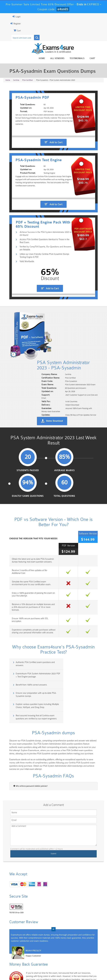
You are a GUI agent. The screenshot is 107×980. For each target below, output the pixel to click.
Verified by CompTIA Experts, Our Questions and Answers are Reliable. (42, 286)
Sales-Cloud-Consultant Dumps (45, 948)
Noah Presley (27, 892)
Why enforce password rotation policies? (24, 723)
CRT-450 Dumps (78, 947)
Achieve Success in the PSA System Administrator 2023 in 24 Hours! (41, 271)
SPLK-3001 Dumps (78, 956)
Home (48, 59)
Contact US (71, 969)
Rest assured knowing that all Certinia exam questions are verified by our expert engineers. (80, 652)
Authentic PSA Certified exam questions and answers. (29, 626)
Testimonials (84, 59)
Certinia (16, 81)
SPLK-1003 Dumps (62, 956)
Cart (99, 59)
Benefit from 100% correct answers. (26, 637)
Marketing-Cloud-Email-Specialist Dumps (94, 949)
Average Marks (41, 466)
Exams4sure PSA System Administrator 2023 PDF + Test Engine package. (81, 626)
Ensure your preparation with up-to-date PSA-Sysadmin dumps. (81, 638)
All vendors (64, 59)
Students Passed (17, 466)
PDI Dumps (29, 955)
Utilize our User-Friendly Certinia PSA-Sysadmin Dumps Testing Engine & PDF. (42, 293)
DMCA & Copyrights (90, 969)
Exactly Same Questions (66, 466)
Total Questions (90, 466)
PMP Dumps (13, 946)
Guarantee (37, 969)
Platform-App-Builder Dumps (13, 958)
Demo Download (61, 412)
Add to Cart (56, 151)
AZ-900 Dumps (45, 956)
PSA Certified (27, 81)
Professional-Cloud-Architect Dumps (62, 949)
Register (9, 24)
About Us (23, 969)
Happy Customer (27, 897)
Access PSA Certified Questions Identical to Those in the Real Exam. (41, 278)
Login (10, 17)
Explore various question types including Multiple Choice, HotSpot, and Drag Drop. (28, 651)
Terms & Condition (54, 969)
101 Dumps (29, 946)
